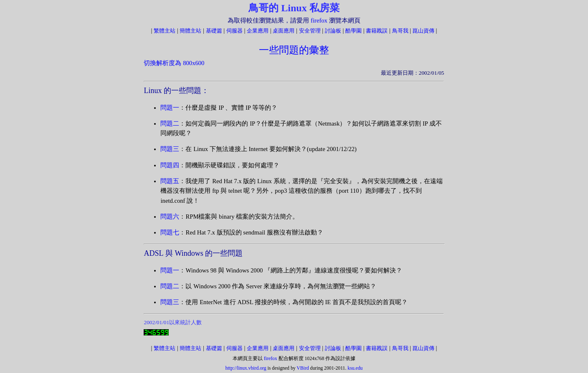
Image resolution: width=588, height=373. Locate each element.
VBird (303, 368)
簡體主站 (190, 31)
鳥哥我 (400, 31)
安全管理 (310, 31)
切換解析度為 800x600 (174, 63)
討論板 (333, 31)
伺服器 (234, 31)
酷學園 (354, 31)
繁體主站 (165, 31)
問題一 (170, 108)
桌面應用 (284, 31)
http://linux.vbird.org (246, 368)
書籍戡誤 (377, 31)
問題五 (170, 181)
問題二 (170, 123)
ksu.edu (355, 368)
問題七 (170, 232)
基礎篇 (214, 31)
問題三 (170, 149)
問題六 (170, 217)
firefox (319, 20)
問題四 (170, 165)
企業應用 (258, 31)
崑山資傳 (423, 31)
